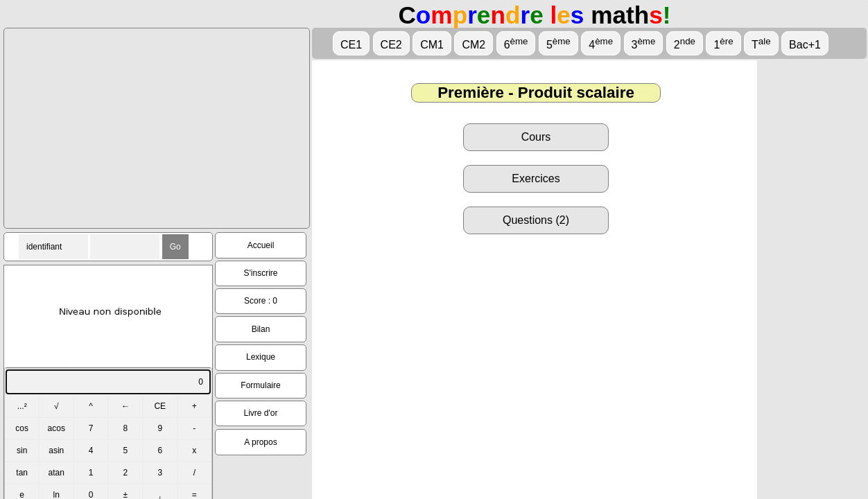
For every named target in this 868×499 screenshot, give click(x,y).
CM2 (474, 45)
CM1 (432, 45)
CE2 (391, 45)
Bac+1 (805, 45)
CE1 (351, 45)
